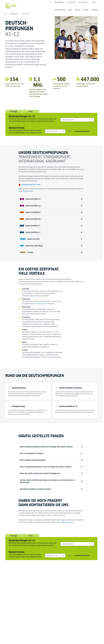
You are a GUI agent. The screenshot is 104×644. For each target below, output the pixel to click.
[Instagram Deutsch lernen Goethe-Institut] (49, 589)
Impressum (45, 636)
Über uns (78, 10)
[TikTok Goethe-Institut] (59, 589)
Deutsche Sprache (60, 10)
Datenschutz (55, 636)
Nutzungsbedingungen (68, 636)
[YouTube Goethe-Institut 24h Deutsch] (54, 589)
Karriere (86, 10)
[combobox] (77, 121)
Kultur (70, 10)
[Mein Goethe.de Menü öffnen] (84, 2)
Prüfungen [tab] (14, 112)
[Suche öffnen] (51, 2)
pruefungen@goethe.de (67, 535)
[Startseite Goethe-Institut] (11, 6)
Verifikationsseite (43, 311)
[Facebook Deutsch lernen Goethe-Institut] (43, 589)
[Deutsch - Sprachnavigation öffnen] (95, 2)
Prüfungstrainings (28, 192)
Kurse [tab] (31, 112)
